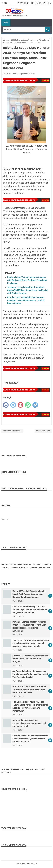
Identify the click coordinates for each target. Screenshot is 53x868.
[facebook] (6, 405)
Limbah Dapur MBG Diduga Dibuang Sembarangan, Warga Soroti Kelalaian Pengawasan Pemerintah (30, 609)
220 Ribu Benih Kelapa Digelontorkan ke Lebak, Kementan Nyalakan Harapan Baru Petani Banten (30, 739)
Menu (6, 22)
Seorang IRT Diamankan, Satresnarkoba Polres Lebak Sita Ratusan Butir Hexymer (30, 659)
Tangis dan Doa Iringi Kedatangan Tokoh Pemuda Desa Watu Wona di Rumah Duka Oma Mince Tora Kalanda (31, 643)
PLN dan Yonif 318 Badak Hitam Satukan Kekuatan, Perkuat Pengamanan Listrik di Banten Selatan (26, 300)
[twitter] (13, 405)
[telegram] (35, 405)
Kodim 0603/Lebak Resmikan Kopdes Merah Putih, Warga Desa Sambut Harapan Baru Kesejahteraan (29, 594)
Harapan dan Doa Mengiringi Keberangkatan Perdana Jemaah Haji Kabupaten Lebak (29, 723)
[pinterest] (20, 405)
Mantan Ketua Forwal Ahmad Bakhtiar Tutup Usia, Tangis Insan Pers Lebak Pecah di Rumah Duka (29, 689)
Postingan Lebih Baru (12, 431)
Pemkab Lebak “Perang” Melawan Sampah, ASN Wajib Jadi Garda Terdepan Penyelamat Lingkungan (27, 280)
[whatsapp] (28, 405)
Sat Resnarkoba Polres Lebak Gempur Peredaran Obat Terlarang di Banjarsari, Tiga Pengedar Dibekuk (30, 674)
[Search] (24, 30)
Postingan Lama (43, 431)
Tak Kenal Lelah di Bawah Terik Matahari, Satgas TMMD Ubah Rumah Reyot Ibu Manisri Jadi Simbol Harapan (28, 290)
